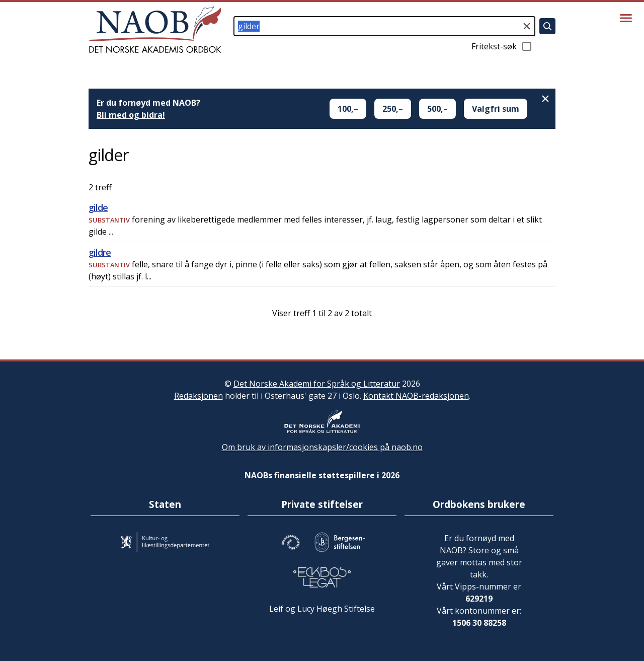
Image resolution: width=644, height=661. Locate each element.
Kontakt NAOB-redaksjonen (416, 396)
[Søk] (547, 26)
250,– (393, 109)
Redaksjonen (198, 396)
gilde (98, 207)
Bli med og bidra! (131, 115)
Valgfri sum (496, 109)
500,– (437, 109)
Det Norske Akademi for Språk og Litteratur (317, 384)
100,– (348, 109)
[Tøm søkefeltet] (527, 26)
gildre (100, 252)
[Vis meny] (626, 18)
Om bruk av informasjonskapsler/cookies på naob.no (322, 447)
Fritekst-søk (502, 46)
